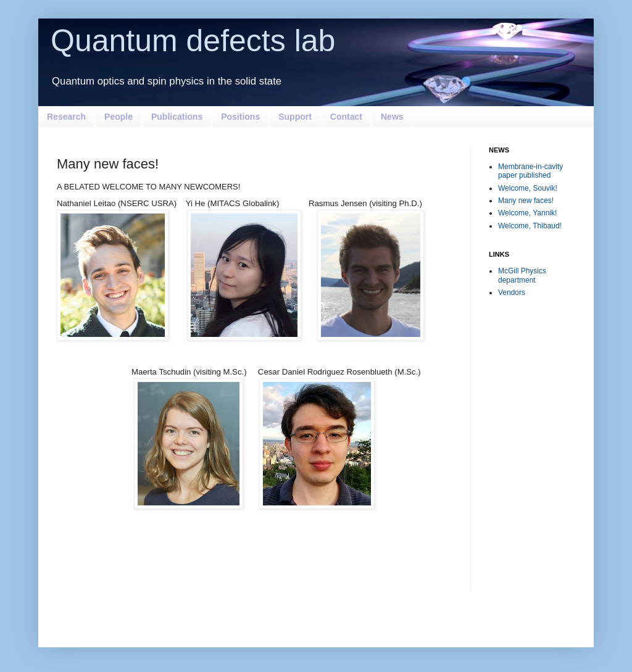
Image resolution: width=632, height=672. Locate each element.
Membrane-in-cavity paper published (530, 171)
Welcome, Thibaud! (530, 226)
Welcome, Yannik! (527, 213)
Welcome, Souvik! (528, 188)
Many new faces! (526, 201)
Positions (240, 117)
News (392, 117)
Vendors (512, 292)
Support (295, 117)
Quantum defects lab (193, 41)
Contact (346, 117)
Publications (177, 117)
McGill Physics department (522, 275)
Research (66, 117)
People (118, 117)
